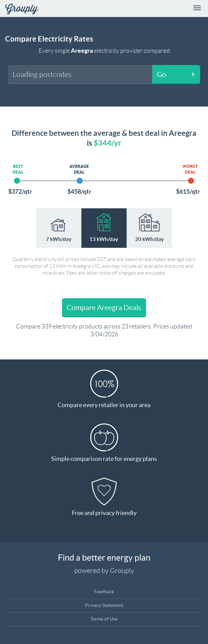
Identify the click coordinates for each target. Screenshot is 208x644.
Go (162, 74)
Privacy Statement (104, 605)
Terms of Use (104, 619)
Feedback (104, 592)
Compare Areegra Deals (104, 308)
